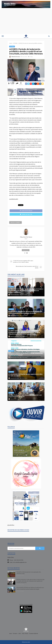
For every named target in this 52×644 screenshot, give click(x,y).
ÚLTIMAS (12, 46)
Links (20, 633)
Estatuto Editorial (34, 633)
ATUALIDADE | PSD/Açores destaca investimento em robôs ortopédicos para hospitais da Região (25, 312)
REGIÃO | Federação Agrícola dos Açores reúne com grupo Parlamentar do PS (25, 396)
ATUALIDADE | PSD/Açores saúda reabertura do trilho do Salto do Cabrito (25, 375)
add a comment (15, 222)
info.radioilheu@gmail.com (20, 562)
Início (11, 633)
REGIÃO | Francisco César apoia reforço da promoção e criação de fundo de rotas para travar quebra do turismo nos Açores (26, 291)
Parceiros (15, 633)
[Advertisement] (26, 21)
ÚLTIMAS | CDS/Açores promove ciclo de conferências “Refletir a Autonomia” (26, 354)
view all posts (26, 250)
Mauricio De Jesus (16, 57)
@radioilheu (11, 525)
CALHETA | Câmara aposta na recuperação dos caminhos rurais (29, 573)
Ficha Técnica (25, 633)
